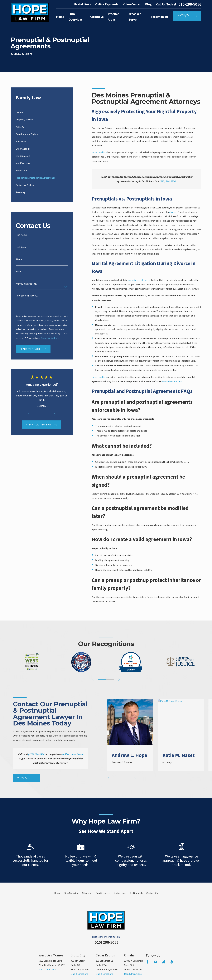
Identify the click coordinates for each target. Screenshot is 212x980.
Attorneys (87, 893)
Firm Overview (71, 893)
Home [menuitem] (60, 17)
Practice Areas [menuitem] (113, 17)
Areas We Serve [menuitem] (135, 17)
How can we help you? (27, 296)
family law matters (172, 381)
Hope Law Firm (99, 152)
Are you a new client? (26, 284)
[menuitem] (40, 112)
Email (19, 271)
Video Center (132, 4)
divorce (173, 212)
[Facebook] (148, 962)
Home (57, 893)
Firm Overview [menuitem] (75, 17)
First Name (21, 235)
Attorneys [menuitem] (97, 17)
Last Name (21, 247)
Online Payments (107, 4)
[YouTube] (156, 962)
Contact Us (152, 893)
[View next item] (55, 414)
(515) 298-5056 (106, 942)
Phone (19, 259)
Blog (148, 4)
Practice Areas (103, 893)
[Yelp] (172, 962)
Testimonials (136, 893)
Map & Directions (47, 969)
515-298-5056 (190, 4)
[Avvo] (164, 962)
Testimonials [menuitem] (160, 17)
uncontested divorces (139, 280)
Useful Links (82, 4)
